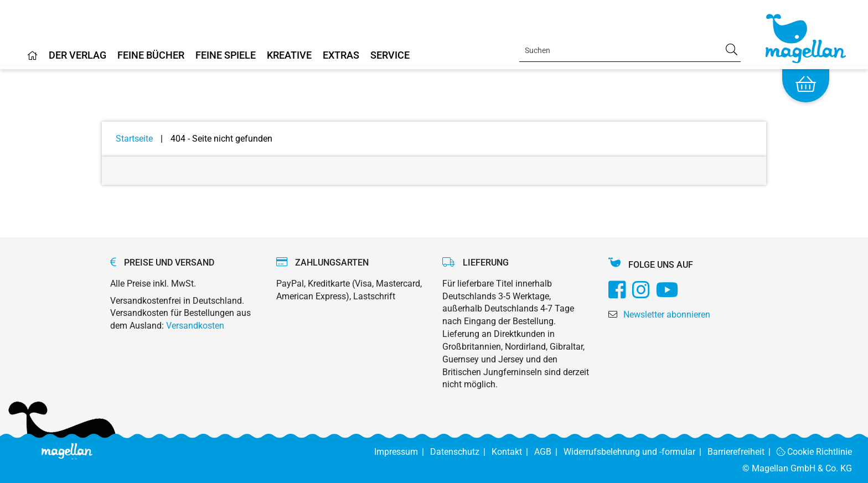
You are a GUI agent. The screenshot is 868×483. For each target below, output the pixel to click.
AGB (549, 452)
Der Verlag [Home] (77, 56)
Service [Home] (390, 56)
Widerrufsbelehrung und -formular (635, 452)
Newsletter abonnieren (667, 315)
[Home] (33, 60)
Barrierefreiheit (742, 452)
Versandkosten (195, 326)
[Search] (630, 50)
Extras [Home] (341, 56)
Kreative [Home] (289, 56)
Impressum (402, 452)
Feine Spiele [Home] (226, 56)
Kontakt (513, 452)
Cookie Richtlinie (815, 452)
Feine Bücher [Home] (151, 56)
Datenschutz (461, 452)
